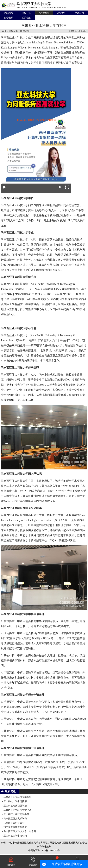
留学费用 (9, 18)
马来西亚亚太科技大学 (34, 4)
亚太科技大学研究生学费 (16, 814)
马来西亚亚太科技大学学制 (17, 797)
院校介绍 (26, 13)
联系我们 (26, 18)
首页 (4, 31)
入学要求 (62, 13)
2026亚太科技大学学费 (15, 827)
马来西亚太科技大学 (14, 823)
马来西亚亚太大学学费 (15, 819)
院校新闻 (13, 31)
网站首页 (9, 13)
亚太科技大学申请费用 (15, 801)
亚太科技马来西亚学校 (15, 806)
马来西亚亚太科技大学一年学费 (20, 831)
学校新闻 (44, 13)
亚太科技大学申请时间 (15, 836)
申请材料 (79, 13)
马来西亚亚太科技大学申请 (17, 810)
